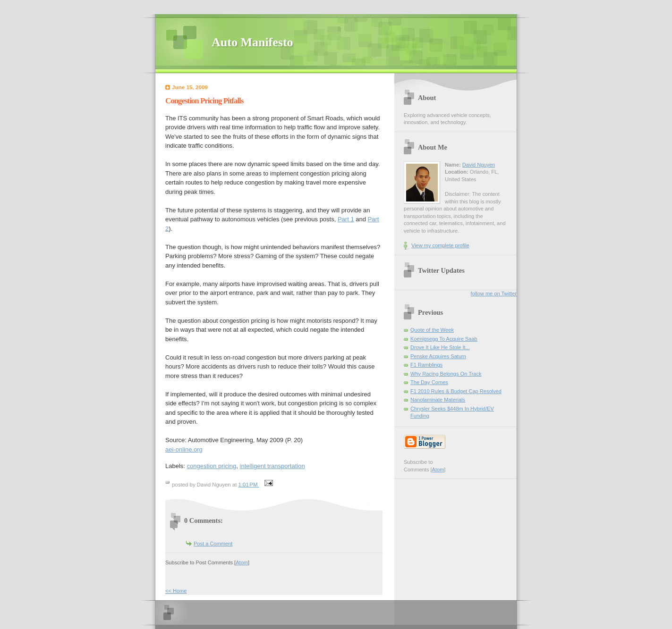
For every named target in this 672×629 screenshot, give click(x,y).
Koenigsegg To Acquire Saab (444, 339)
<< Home (176, 591)
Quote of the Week (432, 330)
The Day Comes (429, 382)
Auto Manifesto (252, 42)
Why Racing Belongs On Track (446, 374)
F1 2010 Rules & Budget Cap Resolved (456, 391)
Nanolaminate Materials (438, 400)
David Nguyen (479, 165)
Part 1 (346, 219)
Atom (242, 562)
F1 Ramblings (426, 365)
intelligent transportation (272, 466)
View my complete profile (440, 245)
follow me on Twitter (494, 294)
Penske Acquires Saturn (438, 356)
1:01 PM (249, 485)
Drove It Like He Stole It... (440, 347)
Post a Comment (213, 544)
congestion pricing (212, 466)
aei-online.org (184, 449)
